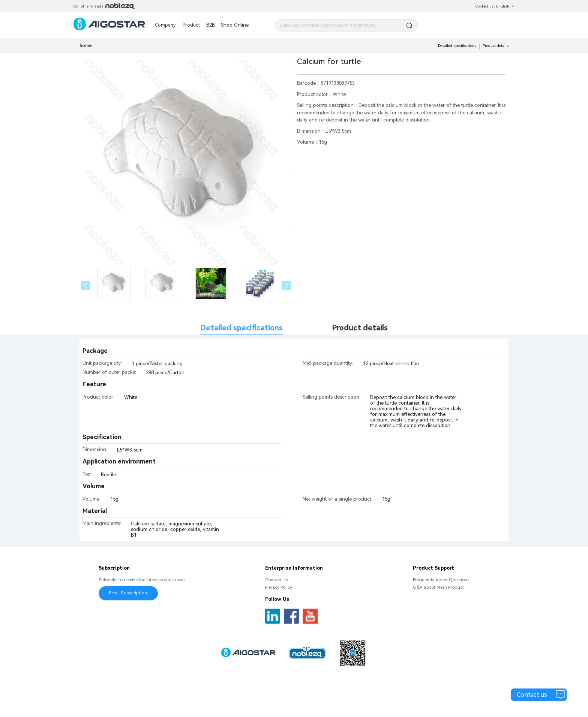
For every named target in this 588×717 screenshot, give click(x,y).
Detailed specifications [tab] (241, 328)
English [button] (505, 6)
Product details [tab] (360, 328)
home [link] (86, 45)
